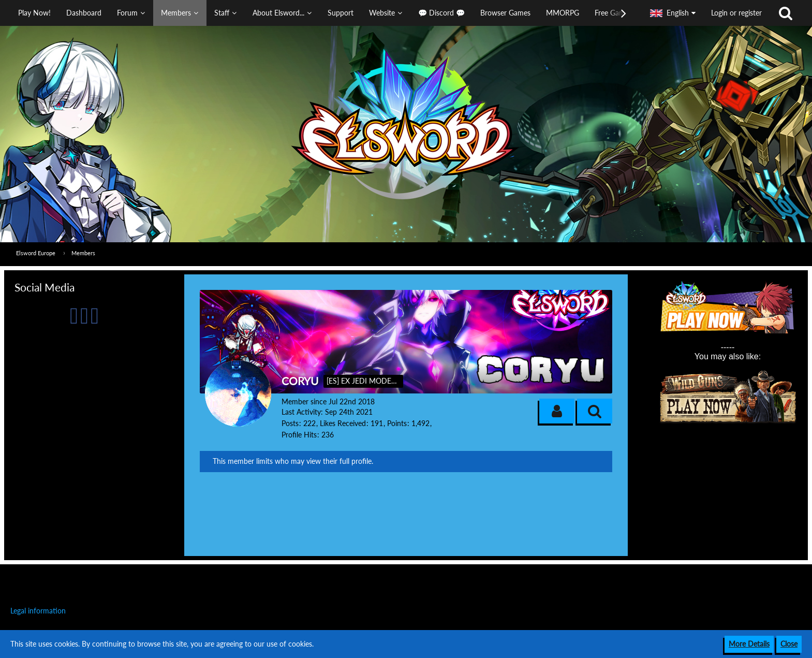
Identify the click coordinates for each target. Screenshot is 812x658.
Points (397, 423)
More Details (749, 644)
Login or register (736, 13)
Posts (290, 423)
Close (789, 644)
